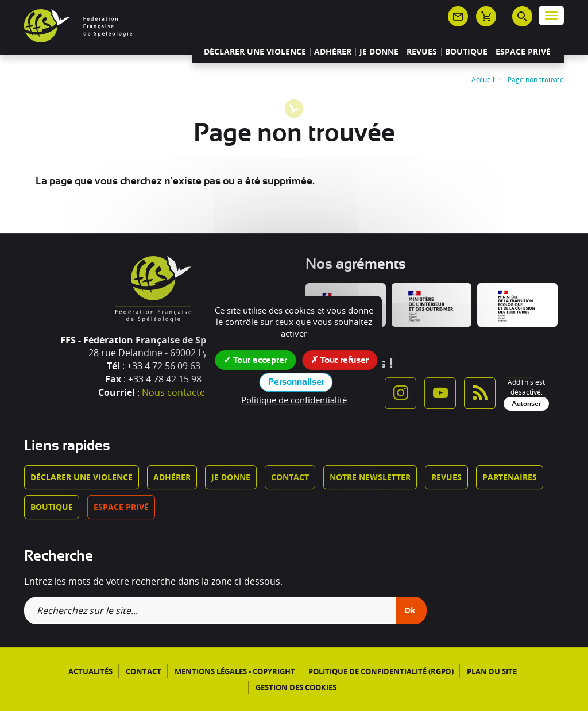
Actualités (90, 671)
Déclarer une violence (255, 52)
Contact (290, 477)
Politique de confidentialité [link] (294, 400)
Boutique (466, 52)
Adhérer (333, 52)
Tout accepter (255, 360)
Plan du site (492, 671)
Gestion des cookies (296, 687)
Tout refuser (340, 360)
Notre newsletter (370, 477)
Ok (410, 610)
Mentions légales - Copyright (235, 671)
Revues (422, 52)
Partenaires (510, 477)
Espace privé (523, 52)
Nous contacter (175, 392)
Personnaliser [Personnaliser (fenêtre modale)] (296, 382)
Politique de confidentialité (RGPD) (381, 671)
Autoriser (526, 404)
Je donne (379, 52)
